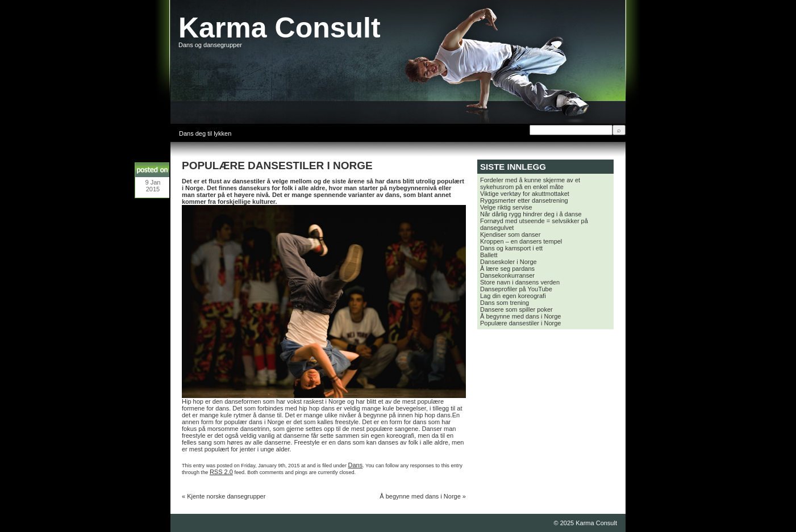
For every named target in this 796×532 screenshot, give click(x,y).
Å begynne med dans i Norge (420, 496)
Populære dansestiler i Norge (520, 323)
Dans (356, 465)
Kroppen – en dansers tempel (521, 241)
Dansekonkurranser (507, 275)
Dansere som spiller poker (516, 309)
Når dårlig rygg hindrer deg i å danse (531, 214)
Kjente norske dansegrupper (226, 496)
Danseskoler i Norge (509, 262)
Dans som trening (505, 303)
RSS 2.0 (221, 472)
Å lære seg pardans (507, 269)
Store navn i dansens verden (520, 282)
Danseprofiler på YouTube (516, 289)
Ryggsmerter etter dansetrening (524, 200)
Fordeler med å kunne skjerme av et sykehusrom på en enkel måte (530, 183)
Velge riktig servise (506, 207)
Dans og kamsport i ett (511, 248)
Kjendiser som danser (510, 234)
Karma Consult (280, 28)
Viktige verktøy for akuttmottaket (525, 194)
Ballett (489, 255)
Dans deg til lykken (205, 133)
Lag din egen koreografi (513, 296)
